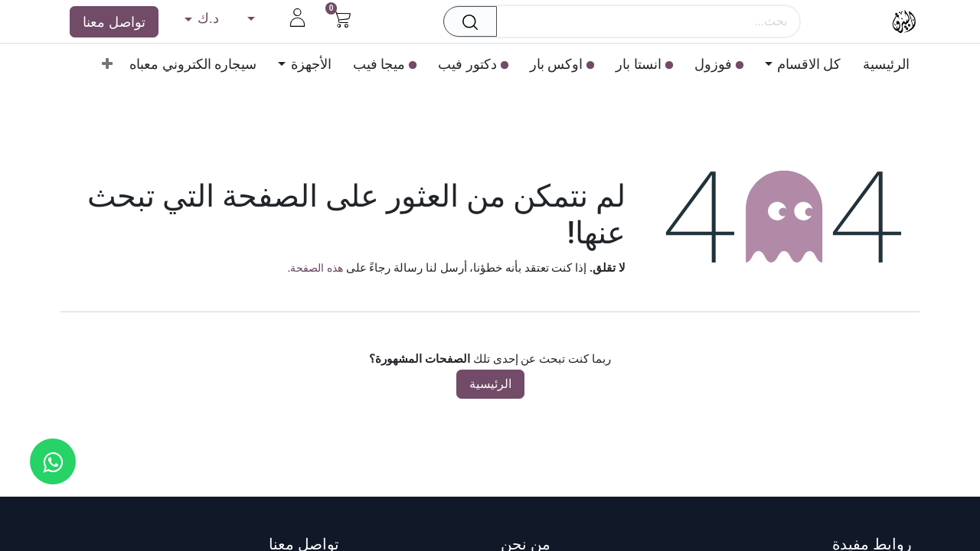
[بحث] (465, 21)
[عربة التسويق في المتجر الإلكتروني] (342, 17)
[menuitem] (881, 64)
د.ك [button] (206, 18)
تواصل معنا (114, 22)
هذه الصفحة (316, 268)
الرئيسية (490, 384)
